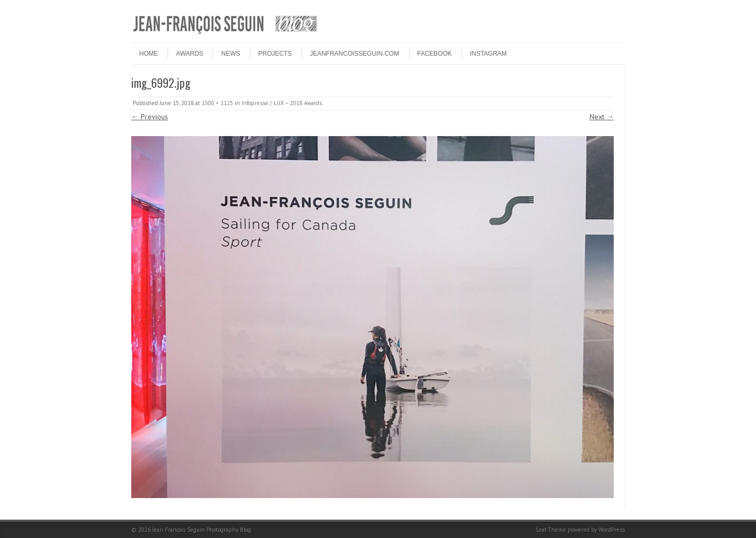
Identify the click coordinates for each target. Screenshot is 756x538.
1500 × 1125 (217, 103)
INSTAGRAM (488, 54)
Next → (602, 117)
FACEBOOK (435, 54)
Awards (190, 54)
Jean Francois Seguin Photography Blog (202, 530)
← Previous (150, 117)
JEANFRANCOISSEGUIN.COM (354, 54)
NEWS (230, 54)
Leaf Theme (551, 530)
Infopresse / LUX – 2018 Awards (282, 103)
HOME (149, 54)
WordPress (612, 530)
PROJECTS (275, 54)
